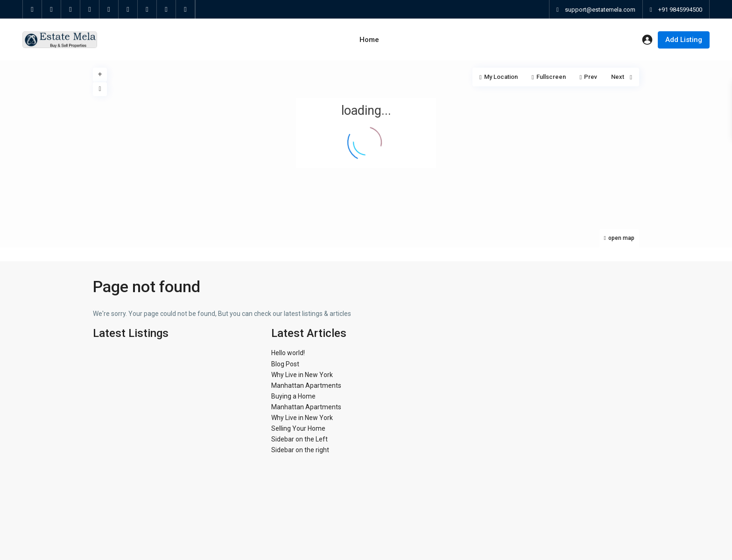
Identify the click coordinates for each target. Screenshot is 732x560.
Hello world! (288, 353)
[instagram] (166, 9)
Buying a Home (293, 396)
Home (369, 40)
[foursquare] (186, 9)
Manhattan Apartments (306, 385)
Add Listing (684, 40)
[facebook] (32, 9)
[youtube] (128, 9)
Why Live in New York (302, 375)
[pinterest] (109, 9)
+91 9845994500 (680, 10)
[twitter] (52, 9)
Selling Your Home (298, 428)
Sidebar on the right (300, 450)
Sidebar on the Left (299, 439)
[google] (71, 9)
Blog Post (285, 364)
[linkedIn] (90, 9)
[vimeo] (147, 9)
